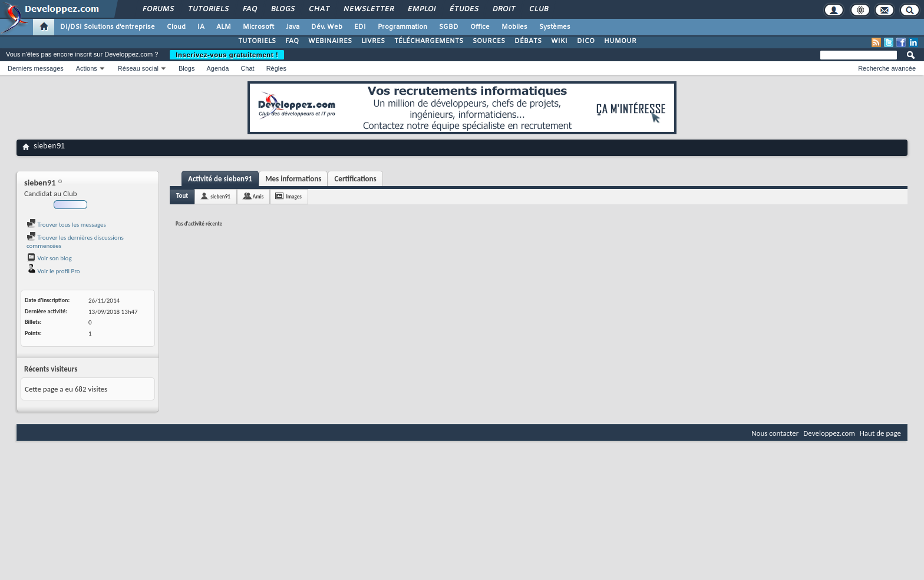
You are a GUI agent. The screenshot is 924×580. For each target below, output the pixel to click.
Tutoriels (208, 9)
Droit (503, 9)
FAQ (249, 9)
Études (463, 9)
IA (201, 27)
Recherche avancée (887, 68)
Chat (319, 9)
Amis (258, 196)
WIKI (559, 41)
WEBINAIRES (330, 41)
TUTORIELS (257, 41)
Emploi (421, 9)
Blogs (282, 9)
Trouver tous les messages (66, 225)
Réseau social (138, 68)
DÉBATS (528, 41)
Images (293, 196)
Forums (158, 9)
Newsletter (368, 9)
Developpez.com (829, 433)
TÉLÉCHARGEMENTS (429, 41)
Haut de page (880, 433)
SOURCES (489, 41)
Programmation (402, 27)
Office (480, 27)
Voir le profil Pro (53, 271)
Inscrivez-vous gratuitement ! (227, 55)
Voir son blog (49, 258)
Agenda (217, 68)
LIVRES (373, 41)
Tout (182, 196)
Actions (87, 68)
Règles (276, 68)
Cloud (176, 27)
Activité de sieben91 (220, 179)
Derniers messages (36, 68)
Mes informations (293, 179)
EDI (360, 27)
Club (538, 9)
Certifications (355, 179)
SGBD (449, 27)
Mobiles (514, 27)
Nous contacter (775, 433)
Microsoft (258, 27)
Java (293, 27)
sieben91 (220, 196)
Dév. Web (327, 27)
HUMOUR (620, 41)
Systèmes (555, 27)
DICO (586, 41)
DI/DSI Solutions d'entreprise (108, 27)
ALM (224, 27)
